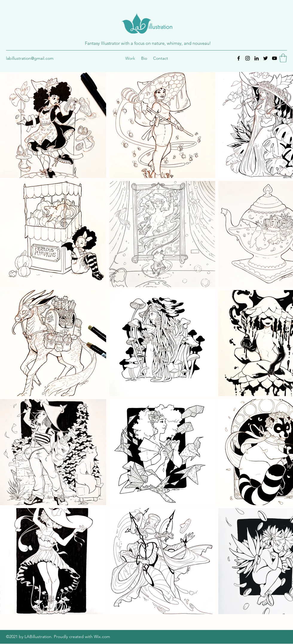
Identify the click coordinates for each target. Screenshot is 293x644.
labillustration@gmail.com (30, 58)
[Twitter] (265, 58)
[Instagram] (248, 58)
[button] (283, 58)
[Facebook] (239, 58)
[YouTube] (274, 58)
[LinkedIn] (257, 58)
